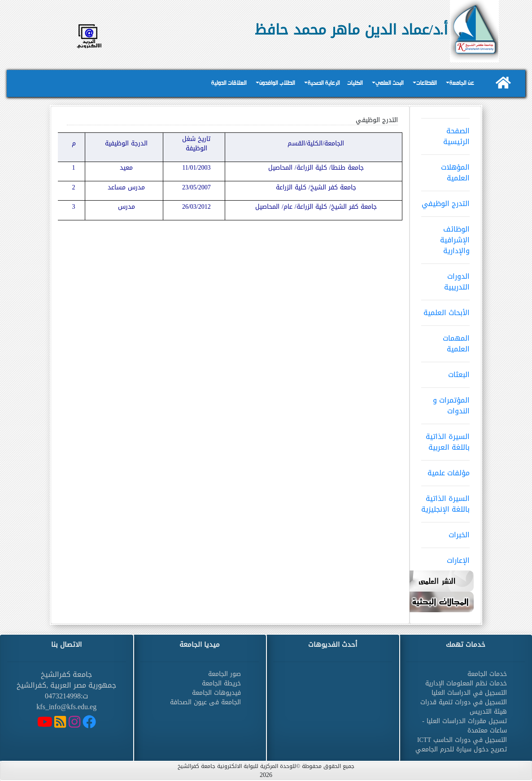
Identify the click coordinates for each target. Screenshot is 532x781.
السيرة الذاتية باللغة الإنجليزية (445, 501)
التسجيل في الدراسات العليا (469, 693)
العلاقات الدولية (229, 83)
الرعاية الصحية (324, 83)
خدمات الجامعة (487, 674)
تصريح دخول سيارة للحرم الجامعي (461, 749)
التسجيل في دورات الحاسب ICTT (462, 740)
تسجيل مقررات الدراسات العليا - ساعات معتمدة (464, 726)
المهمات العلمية (445, 341)
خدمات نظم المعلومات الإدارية (466, 683)
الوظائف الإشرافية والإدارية (445, 237)
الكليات (355, 83)
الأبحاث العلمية (445, 310)
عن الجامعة (462, 83)
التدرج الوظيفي (445, 201)
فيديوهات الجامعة (216, 693)
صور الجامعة (225, 674)
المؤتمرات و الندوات (445, 403)
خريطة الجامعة (221, 683)
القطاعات (427, 83)
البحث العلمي (390, 83)
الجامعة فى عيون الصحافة (205, 702)
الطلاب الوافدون (277, 83)
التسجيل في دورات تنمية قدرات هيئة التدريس (464, 707)
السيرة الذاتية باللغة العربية (445, 439)
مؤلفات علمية (445, 470)
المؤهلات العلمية (445, 170)
